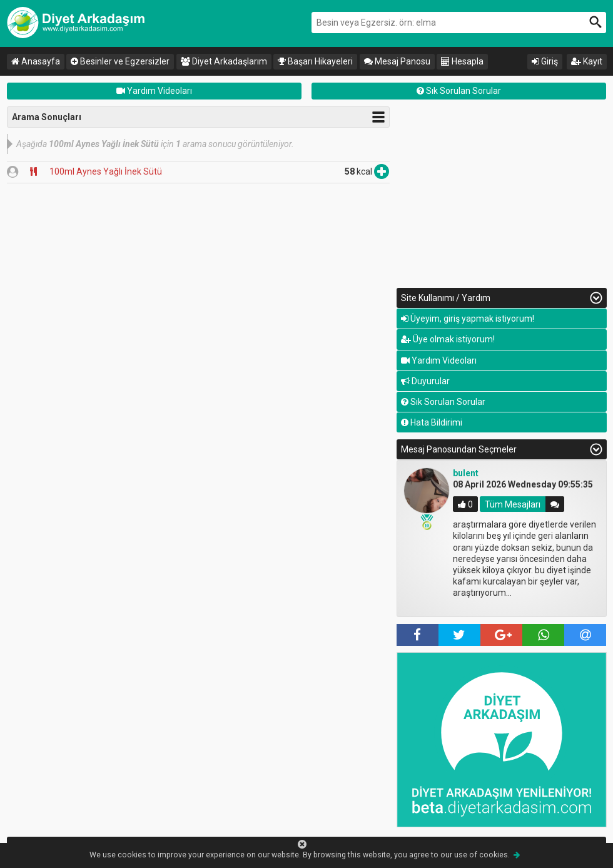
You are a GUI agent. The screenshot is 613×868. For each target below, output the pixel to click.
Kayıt (587, 61)
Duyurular (425, 381)
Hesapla (462, 61)
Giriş (545, 61)
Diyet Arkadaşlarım (224, 61)
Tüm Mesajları (513, 504)
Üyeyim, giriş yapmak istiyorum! (468, 319)
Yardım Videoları (154, 91)
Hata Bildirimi (432, 422)
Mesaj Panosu (397, 61)
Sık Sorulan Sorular (459, 91)
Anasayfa (36, 61)
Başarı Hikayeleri (315, 61)
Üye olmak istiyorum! (448, 339)
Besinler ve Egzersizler (120, 61)
